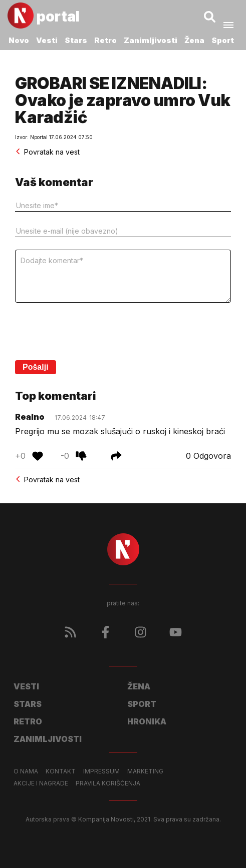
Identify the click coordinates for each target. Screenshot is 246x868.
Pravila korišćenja (108, 783)
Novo (19, 40)
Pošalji (36, 367)
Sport (223, 40)
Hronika (147, 721)
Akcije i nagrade (41, 783)
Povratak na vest (47, 152)
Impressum (101, 771)
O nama (26, 771)
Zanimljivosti (151, 40)
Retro (105, 40)
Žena (194, 40)
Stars (76, 40)
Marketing (145, 771)
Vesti (47, 40)
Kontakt (61, 771)
